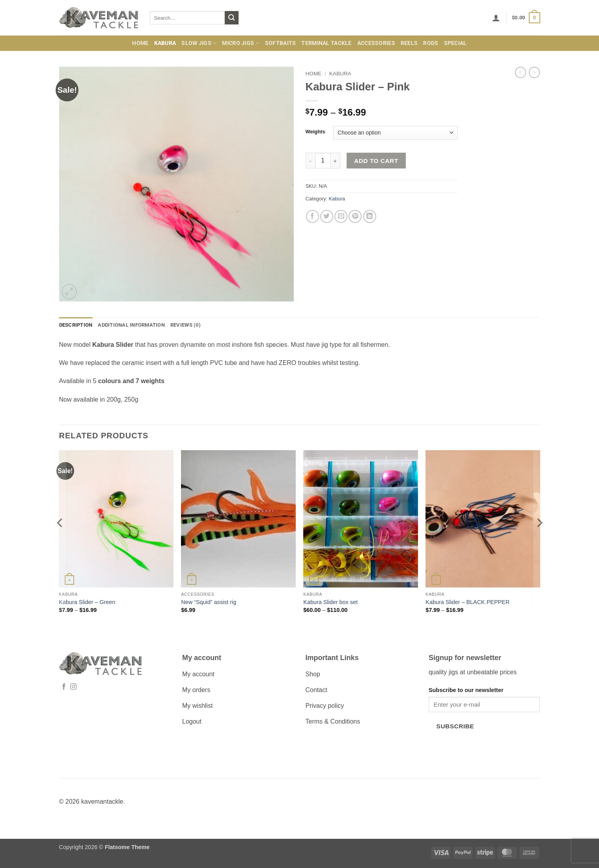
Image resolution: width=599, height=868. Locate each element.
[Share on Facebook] (313, 216)
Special (455, 43)
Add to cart (376, 161)
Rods (431, 43)
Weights (315, 132)
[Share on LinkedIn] (370, 216)
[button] (496, 18)
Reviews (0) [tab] (186, 325)
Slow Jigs (199, 43)
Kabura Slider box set (330, 602)
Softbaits (281, 43)
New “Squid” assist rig (209, 602)
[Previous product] (534, 72)
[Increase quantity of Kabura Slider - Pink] (336, 161)
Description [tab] (76, 325)
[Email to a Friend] (341, 216)
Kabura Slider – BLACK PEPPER (467, 602)
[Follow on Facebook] (64, 687)
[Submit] (231, 18)
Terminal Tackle (326, 43)
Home (140, 43)
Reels (409, 43)
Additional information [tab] (131, 325)
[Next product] (521, 72)
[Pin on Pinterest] (355, 216)
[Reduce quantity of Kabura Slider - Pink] (310, 161)
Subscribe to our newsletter (466, 690)
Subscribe (455, 726)
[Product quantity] (323, 161)
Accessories (376, 43)
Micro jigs (241, 43)
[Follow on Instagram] (73, 687)
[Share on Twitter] (327, 216)
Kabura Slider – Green (87, 602)
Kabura (165, 43)
